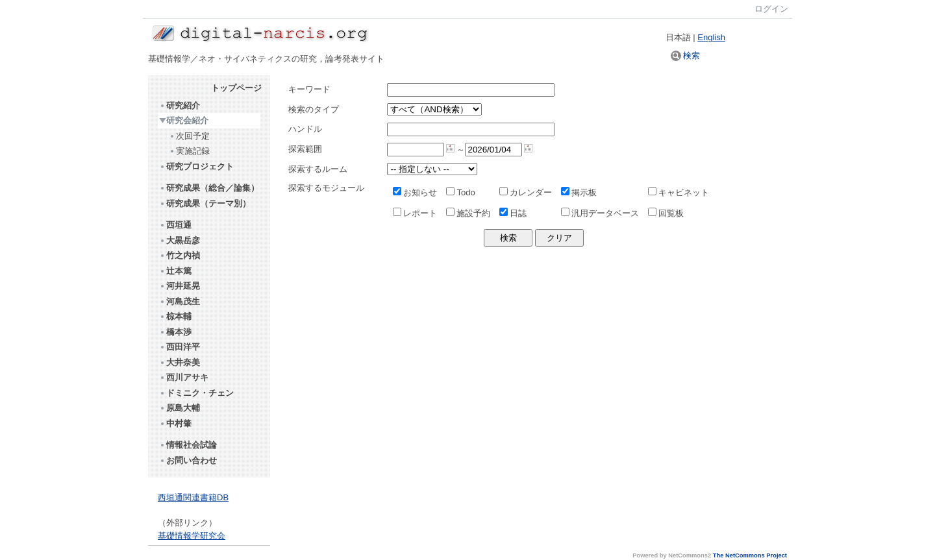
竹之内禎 (180, 255)
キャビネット (679, 192)
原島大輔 (180, 408)
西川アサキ (184, 377)
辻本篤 (175, 271)
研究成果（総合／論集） (209, 188)
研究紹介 (180, 105)
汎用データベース (600, 213)
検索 (686, 55)
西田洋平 (180, 347)
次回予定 (189, 136)
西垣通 (175, 225)
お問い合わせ (188, 460)
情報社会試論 (188, 445)
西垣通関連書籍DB (193, 497)
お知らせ (415, 192)
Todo (460, 192)
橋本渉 (175, 332)
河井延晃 (180, 286)
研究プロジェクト (196, 166)
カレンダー (526, 192)
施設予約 (468, 213)
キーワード (309, 89)
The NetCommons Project (750, 555)
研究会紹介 (184, 120)
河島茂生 (180, 301)
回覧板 (666, 213)
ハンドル (305, 129)
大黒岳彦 (180, 240)
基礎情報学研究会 (192, 536)
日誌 (513, 213)
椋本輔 (175, 316)
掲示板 (579, 192)
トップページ (236, 88)
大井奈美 (180, 362)
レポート (415, 213)
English (711, 37)
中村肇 (175, 423)
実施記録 (189, 151)
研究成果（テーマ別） (205, 203)
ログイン (771, 9)
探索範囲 (305, 149)
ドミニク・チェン (196, 393)
